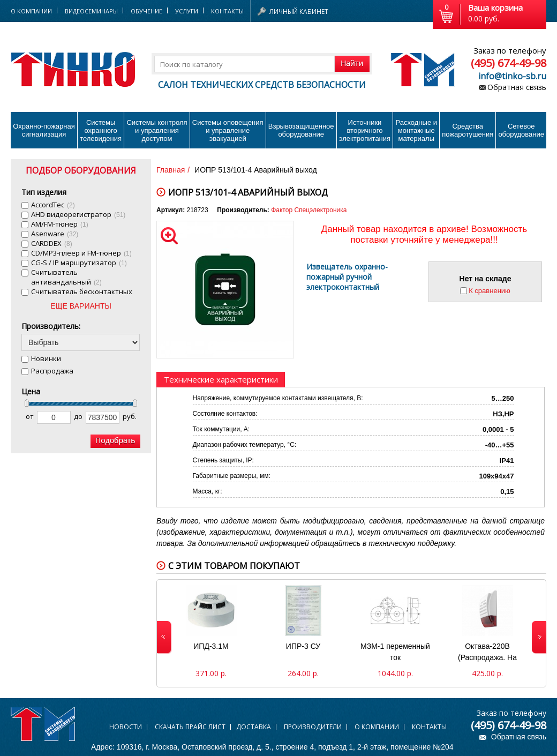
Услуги (187, 11)
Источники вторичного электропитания (365, 130)
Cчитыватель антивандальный (66, 277)
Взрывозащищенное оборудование (301, 130)
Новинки (46, 358)
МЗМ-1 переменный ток (395, 652)
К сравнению (490, 291)
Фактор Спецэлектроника (309, 210)
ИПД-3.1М (211, 646)
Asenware (55, 234)
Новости (126, 727)
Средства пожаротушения (468, 130)
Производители (313, 727)
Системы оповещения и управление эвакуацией (228, 130)
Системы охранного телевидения (101, 130)
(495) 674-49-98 (509, 63)
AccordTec (53, 205)
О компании (377, 727)
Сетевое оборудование (521, 130)
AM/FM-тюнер (60, 224)
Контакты (227, 11)
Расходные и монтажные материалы (416, 130)
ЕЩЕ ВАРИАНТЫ (81, 306)
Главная (171, 170)
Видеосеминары (91, 11)
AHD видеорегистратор (78, 214)
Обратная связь (517, 87)
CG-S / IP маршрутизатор (79, 263)
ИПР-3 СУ (303, 646)
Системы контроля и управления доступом (157, 130)
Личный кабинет (299, 12)
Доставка (254, 727)
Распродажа (52, 371)
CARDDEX (52, 243)
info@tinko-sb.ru (512, 76)
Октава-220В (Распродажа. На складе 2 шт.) (487, 653)
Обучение (146, 11)
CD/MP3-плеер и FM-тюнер (81, 253)
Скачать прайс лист (190, 727)
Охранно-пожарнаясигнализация (44, 130)
